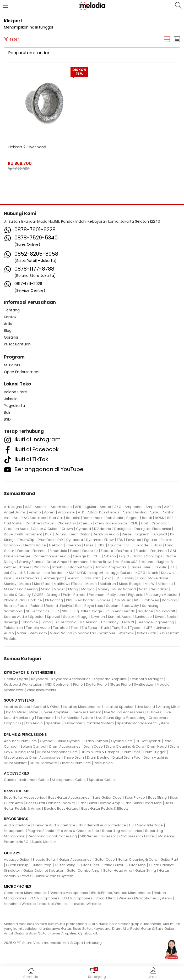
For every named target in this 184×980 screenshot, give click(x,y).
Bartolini (73, 518)
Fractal (142, 551)
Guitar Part (169, 859)
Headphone (14, 831)
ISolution (42, 567)
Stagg (82, 617)
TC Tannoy (110, 622)
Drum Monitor (15, 763)
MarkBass (42, 584)
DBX (48, 534)
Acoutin (41, 507)
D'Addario (103, 529)
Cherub (86, 523)
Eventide (141, 545)
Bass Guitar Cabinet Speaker (51, 803)
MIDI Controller (58, 684)
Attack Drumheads (103, 512)
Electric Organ (16, 679)
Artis (8, 324)
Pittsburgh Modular (162, 595)
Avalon (168, 512)
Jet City (10, 573)
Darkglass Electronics (153, 529)
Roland (37, 606)
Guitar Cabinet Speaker (43, 870)
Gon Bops (154, 556)
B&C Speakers (34, 518)
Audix (127, 512)
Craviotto (159, 523)
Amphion (153, 507)
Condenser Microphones (25, 893)
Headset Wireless (54, 904)
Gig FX (124, 556)
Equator (115, 545)
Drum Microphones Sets (57, 752)
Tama (46, 622)
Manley (10, 584)
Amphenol (133, 507)
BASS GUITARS (17, 791)
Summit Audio (120, 617)
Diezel (127, 534)
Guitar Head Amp (117, 870)
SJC (56, 611)
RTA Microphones (44, 898)
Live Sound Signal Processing (121, 718)
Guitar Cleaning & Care (138, 859)
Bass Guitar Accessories (25, 797)
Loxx (107, 578)
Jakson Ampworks (111, 567)
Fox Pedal (125, 551)
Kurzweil (168, 573)
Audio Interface (17, 825)
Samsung (150, 606)
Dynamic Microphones (69, 893)
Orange (53, 595)
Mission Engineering (21, 589)
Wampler (107, 633)
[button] (92, 53)
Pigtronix (135, 595)
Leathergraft (53, 578)
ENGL (101, 545)
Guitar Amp (136, 865)
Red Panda (85, 600)
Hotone (147, 562)
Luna (141, 578)
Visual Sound (61, 633)
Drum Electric (98, 757)
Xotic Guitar (147, 633)
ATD (81, 512)
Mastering (167, 836)
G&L (173, 551)
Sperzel (53, 617)
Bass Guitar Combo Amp (99, 803)
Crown (67, 529)
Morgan (88, 589)
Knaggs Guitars (119, 573)
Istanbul (59, 567)
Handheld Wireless (20, 904)
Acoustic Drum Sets (20, 741)
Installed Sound (17, 707)
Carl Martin (13, 523)
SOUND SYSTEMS (19, 700)
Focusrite (90, 551)
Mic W (150, 584)
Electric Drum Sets (75, 763)
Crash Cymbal (96, 741)
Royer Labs (94, 606)
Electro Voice (35, 545)
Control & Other (47, 707)
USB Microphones (77, 898)
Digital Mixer (16, 712)
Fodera (107, 551)
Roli (78, 606)
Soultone (145, 611)
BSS (170, 518)
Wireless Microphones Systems (145, 898)
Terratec (60, 628)
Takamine (29, 622)
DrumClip (26, 540)
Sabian (112, 606)
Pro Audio (34, 723)
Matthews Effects (68, 584)
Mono (46, 589)
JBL (172, 567)
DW (60, 540)
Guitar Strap (42, 865)
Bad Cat (56, 518)
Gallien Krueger (17, 556)
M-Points (12, 365)
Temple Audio (38, 628)
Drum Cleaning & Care (125, 746)
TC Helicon (88, 622)
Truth (105, 628)
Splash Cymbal (33, 746)
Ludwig (128, 578)
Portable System (100, 723)
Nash (143, 589)
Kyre (8, 578)
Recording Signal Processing (52, 836)
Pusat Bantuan (17, 344)
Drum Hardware (44, 763)
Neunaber (159, 589)
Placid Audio (15, 600)
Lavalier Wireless (87, 904)
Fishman (40, 551)
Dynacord (75, 540)
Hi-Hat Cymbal (148, 741)
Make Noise (158, 578)
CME (134, 523)
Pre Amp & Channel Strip (78, 831)
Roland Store (15, 392)
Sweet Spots (166, 617)
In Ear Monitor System (75, 718)
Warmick (126, 633)
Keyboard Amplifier (110, 679)
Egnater (151, 540)
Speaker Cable (102, 780)
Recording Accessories (122, 831)
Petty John (116, 595)
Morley (104, 589)
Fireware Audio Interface (54, 825)
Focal (75, 551)
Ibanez (25, 567)
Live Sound (146, 707)
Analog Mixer (169, 707)
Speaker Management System (143, 723)
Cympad (83, 529)
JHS (23, 573)
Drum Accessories (65, 746)
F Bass (157, 545)
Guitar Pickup (17, 865)
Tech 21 (128, 622)
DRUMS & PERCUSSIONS (25, 735)
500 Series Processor (98, 836)
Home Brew (102, 562)
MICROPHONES (17, 886)
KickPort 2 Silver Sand (27, 147)
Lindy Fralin (92, 578)
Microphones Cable (69, 780)
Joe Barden (53, 573)
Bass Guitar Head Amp (143, 803)
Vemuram (38, 633)
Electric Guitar (44, 859)
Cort (145, 523)
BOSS (159, 518)
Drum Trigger (155, 752)
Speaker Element (86, 712)
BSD (7, 419)
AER (78, 507)
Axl (16, 518)
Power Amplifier (55, 712)
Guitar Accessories (75, 859)
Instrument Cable (34, 780)
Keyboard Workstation (23, 684)
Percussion (103, 763)
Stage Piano (120, 684)
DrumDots (46, 540)
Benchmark (93, 518)
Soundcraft (166, 611)
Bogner (133, 518)
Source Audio (15, 617)
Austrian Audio (147, 512)
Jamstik (160, 567)
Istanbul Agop (80, 567)
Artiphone (66, 512)
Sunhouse (143, 617)
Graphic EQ (13, 723)
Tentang (12, 310)
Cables (10, 780)
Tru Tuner (90, 628)
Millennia (165, 584)
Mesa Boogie (130, 584)
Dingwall (160, 534)
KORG (140, 573)
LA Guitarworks (27, 578)
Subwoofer (73, 723)
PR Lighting (54, 600)
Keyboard (40, 679)
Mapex (25, 584)
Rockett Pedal (16, 606)
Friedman (159, 551)
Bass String (157, 797)
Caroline (33, 523)
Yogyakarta (14, 406)
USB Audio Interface (146, 825)
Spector (37, 617)
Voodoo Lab (86, 633)
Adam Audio (61, 507)
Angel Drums (15, 512)
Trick (75, 628)
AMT (168, 507)
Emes (89, 545)
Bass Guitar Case (107, 797)
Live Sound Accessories (124, 712)
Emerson (73, 545)
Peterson (97, 595)
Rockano (170, 600)
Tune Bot (120, 628)
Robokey (151, 600)
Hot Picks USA (126, 562)
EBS (120, 540)
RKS (137, 600)
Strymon (98, 617)
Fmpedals (58, 551)
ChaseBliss (67, 523)
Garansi (11, 337)
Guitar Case (105, 859)
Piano (78, 684)
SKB (65, 611)
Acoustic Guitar (17, 859)
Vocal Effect (105, 898)
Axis (7, 518)
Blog (8, 331)
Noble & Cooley (17, 595)
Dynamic (94, 540)
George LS (82, 556)
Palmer (80, 595)
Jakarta (11, 399)
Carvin (49, 523)
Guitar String (65, 865)
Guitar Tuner (89, 865)
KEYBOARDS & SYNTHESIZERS (30, 673)
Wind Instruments (41, 690)
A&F (28, 507)
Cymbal (47, 741)
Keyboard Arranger (146, 679)
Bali (7, 412)
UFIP (149, 628)
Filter (11, 39)
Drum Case (93, 746)
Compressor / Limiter (137, 836)
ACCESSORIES (16, 773)
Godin (137, 556)
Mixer (34, 712)
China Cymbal (68, 741)
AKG (118, 507)
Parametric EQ (16, 842)
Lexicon (73, 578)
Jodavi (35, 573)
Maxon (91, 584)
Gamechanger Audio (52, 556)
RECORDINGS (16, 819)
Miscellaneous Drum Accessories (32, 757)
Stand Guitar (113, 865)
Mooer (59, 589)
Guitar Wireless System (54, 876)
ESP (128, 545)
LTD (117, 578)
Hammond (79, 562)
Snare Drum (74, 757)
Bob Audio (114, 518)
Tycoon (136, 628)
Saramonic (13, 611)
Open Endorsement (22, 372)
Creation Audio (17, 529)
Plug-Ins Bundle (41, 831)
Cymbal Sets (122, 741)
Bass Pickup (135, 797)
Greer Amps (57, 562)
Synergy (11, 622)
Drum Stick (131, 752)
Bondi (147, 518)
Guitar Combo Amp (83, 870)
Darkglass (123, 529)
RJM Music (122, 600)
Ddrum (61, 534)
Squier (69, 617)
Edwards (134, 540)
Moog (73, 589)
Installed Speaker (119, 707)
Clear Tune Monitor (111, 523)
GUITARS (12, 853)
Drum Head (157, 746)
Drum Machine (156, 757)
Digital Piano (96, 684)
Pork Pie (35, 600)
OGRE (39, 595)
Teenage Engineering (156, 622)
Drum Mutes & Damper (100, 752)
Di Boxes (154, 712)
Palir (67, 595)
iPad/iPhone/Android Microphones (121, 893)
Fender (23, 551)
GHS (97, 556)
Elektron (56, 545)
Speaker (53, 723)
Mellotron (108, 584)
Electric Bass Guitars (61, 808)
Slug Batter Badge (87, 611)
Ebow (109, 540)
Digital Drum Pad (126, 757)
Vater (22, 633)
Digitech (142, 534)
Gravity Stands (31, 562)
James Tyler (140, 567)
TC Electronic (65, 622)
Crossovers (158, 718)
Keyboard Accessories (71, 679)
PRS (69, 600)
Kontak (10, 317)
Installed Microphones (82, 707)
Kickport (96, 573)
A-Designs (13, 507)
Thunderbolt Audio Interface (102, 825)
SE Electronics (38, 611)
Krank (153, 573)
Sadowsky (130, 606)
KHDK (82, 573)
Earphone (45, 718)
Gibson (110, 556)
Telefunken (13, 628)
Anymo (35, 512)
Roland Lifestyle (59, 606)
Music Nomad (124, 589)
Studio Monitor (44, 842)
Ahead (105, 507)
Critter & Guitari (46, 529)
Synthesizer (144, 684)
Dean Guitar (80, 534)
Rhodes (104, 600)
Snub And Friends (120, 611)
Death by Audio (106, 534)
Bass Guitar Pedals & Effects (105, 808)
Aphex (49, 512)
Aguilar (90, 507)
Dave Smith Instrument (23, 534)
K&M (70, 573)
